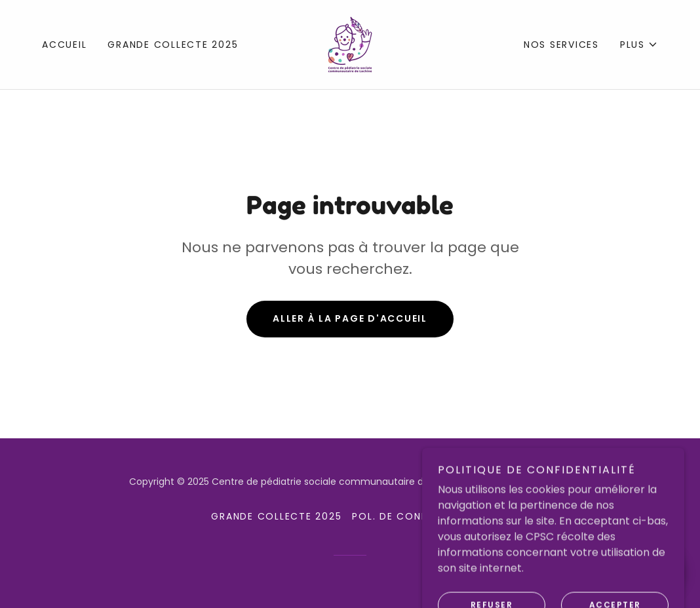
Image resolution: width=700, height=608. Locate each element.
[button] (639, 45)
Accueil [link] (64, 45)
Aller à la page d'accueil (350, 318)
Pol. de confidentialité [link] (420, 516)
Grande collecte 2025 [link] (173, 45)
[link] (350, 44)
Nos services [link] (561, 45)
